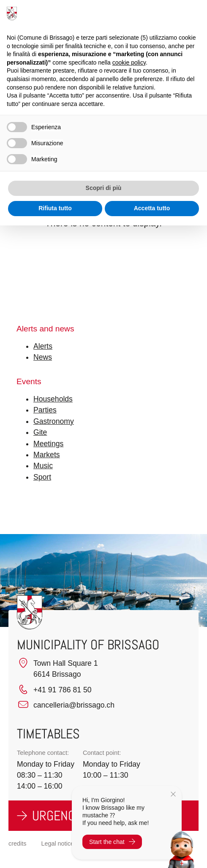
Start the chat (112, 842)
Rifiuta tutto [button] (55, 208)
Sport (42, 477)
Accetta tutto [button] (152, 208)
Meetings (48, 444)
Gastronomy (54, 421)
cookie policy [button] (129, 62)
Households (53, 399)
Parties (45, 410)
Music (43, 466)
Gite (40, 432)
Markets (47, 455)
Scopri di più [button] (104, 188)
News (43, 357)
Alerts (43, 346)
